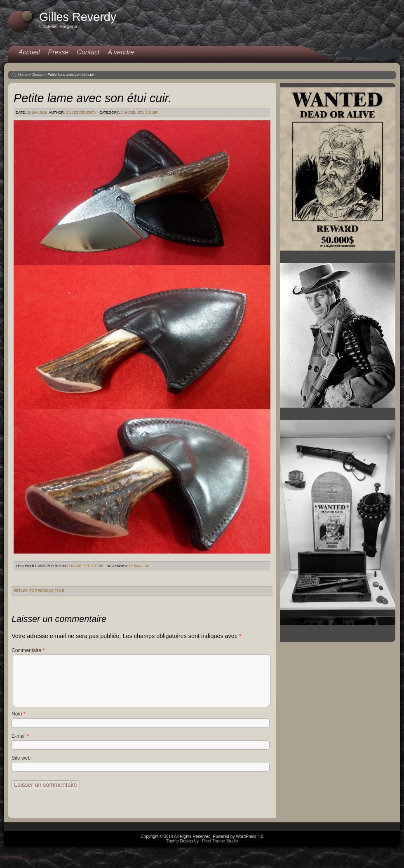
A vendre (121, 52)
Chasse (38, 75)
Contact (88, 52)
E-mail (20, 736)
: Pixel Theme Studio (219, 841)
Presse (59, 52)
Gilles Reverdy (81, 113)
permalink (139, 566)
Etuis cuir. (148, 113)
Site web (21, 758)
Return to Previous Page (39, 591)
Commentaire (28, 650)
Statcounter (15, 856)
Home (23, 75)
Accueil (29, 52)
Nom (18, 714)
